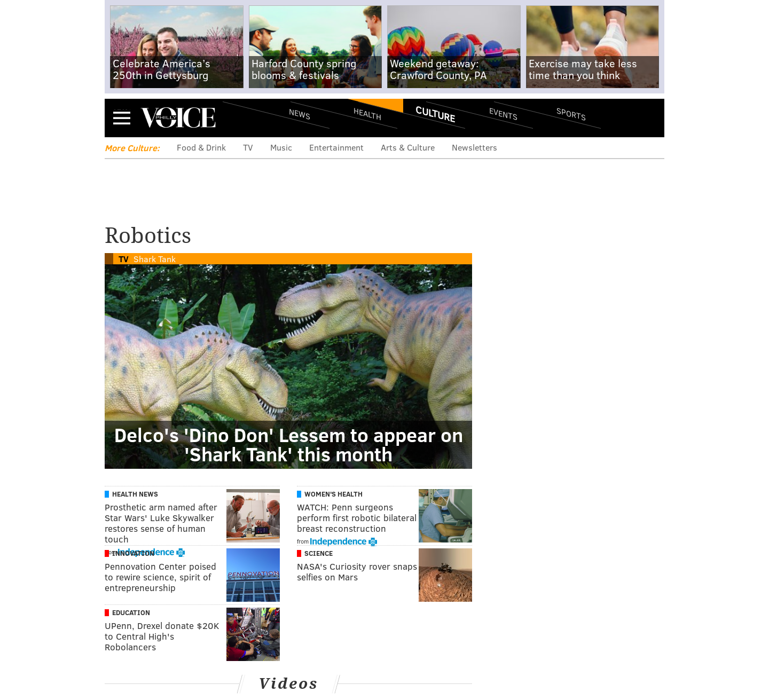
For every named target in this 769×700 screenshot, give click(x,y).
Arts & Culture (408, 147)
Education (131, 612)
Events (503, 113)
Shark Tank (155, 259)
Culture (435, 114)
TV (248, 147)
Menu (122, 118)
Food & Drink (201, 147)
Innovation (133, 553)
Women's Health (334, 494)
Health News (135, 494)
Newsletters (474, 147)
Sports (571, 114)
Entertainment (336, 147)
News (300, 114)
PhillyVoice (178, 117)
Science (319, 553)
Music (281, 147)
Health (367, 113)
